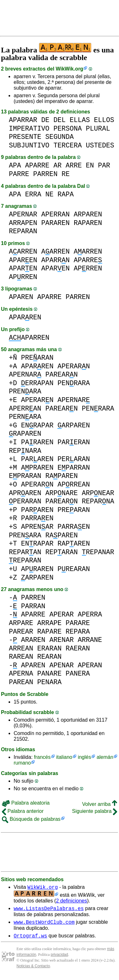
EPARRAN (74, 468)
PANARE (49, 674)
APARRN (55, 260)
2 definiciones (71, 902)
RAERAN (78, 648)
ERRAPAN (37, 383)
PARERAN (74, 442)
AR (57, 165)
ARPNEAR (98, 493)
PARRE (19, 174)
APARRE (37, 165)
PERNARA (25, 417)
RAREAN (21, 657)
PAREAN (21, 682)
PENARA (49, 682)
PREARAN (37, 358)
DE (45, 120)
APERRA (90, 614)
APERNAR (23, 214)
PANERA (78, 674)
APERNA (21, 674)
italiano (64, 757)
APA (15, 165)
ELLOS (104, 120)
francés (42, 757)
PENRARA (74, 383)
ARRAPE (49, 623)
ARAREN (33, 640)
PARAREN (55, 223)
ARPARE (21, 623)
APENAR (62, 665)
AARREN (23, 252)
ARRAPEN (23, 223)
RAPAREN (88, 223)
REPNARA (25, 451)
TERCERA (67, 145)
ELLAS (80, 120)
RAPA (66, 194)
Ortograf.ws (30, 939)
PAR (104, 165)
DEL (59, 120)
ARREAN (21, 648)
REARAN (49, 657)
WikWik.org (70, 69)
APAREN (23, 260)
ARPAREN (88, 214)
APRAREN (37, 468)
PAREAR (21, 632)
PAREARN (62, 374)
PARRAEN (37, 518)
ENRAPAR (37, 425)
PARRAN (33, 606)
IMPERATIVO (29, 129)
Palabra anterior (23, 811)
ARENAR (62, 640)
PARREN (46, 174)
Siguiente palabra (95, 811)
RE (66, 174)
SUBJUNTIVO (29, 145)
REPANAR (98, 552)
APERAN (90, 665)
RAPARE (49, 632)
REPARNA (98, 501)
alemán (105, 757)
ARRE (74, 165)
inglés (84, 757)
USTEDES (100, 145)
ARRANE (90, 640)
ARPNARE (62, 493)
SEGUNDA (60, 137)
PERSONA (67, 129)
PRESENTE (25, 137)
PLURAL (98, 129)
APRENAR (37, 527)
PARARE (78, 623)
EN (90, 165)
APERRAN (55, 214)
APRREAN (74, 484)
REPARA (78, 632)
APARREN (25, 317)
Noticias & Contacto (33, 970)
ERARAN (49, 648)
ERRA (33, 194)
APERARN (74, 366)
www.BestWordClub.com (44, 925)
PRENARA (25, 391)
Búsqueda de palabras (31, 819)
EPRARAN (25, 476)
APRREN (88, 268)
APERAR (62, 614)
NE (50, 194)
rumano (22, 763)
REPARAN (23, 231)
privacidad (60, 958)
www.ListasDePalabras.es (49, 910)
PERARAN (74, 459)
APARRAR (23, 120)
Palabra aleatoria (26, 803)
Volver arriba (100, 804)
